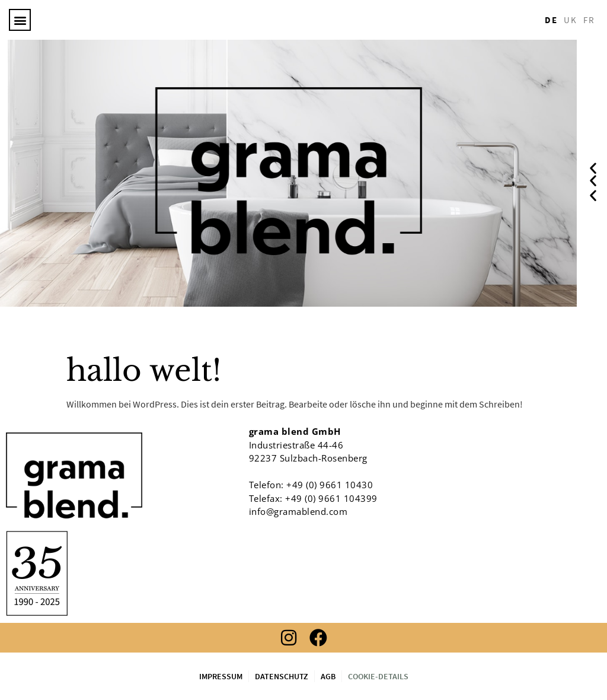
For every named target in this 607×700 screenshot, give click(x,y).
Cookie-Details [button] (378, 676)
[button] (20, 20)
